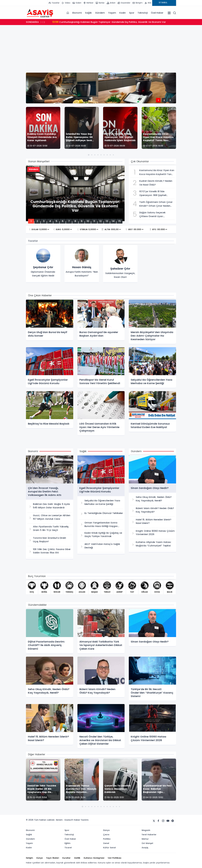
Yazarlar (33, 241)
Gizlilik (77, 858)
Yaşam (112, 13)
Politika (107, 839)
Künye (40, 858)
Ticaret (68, 848)
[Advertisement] (101, 48)
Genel (106, 843)
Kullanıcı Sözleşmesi (94, 858)
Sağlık (88, 13)
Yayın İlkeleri (53, 858)
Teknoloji (143, 13)
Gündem (100, 13)
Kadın (123, 13)
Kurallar (66, 858)
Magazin (146, 830)
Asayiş (145, 848)
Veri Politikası (115, 858)
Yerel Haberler (149, 835)
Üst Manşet (147, 843)
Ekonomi (77, 13)
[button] (89, 155)
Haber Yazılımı (81, 820)
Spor (132, 13)
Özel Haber (157, 13)
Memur (145, 839)
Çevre (106, 835)
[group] (43, 264)
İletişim (29, 858)
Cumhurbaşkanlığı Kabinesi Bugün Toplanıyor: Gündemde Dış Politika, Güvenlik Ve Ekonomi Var (110, 22)
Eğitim (67, 843)
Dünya (106, 830)
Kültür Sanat (109, 848)
